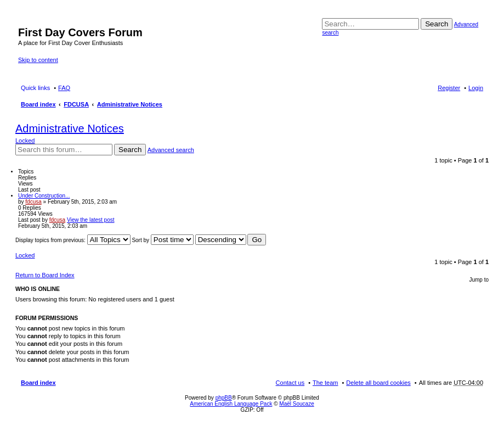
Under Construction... (44, 196)
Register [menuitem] (449, 88)
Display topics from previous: (73, 240)
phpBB (224, 398)
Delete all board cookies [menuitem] (378, 383)
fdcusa (33, 202)
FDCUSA (76, 104)
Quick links (35, 88)
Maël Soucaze (296, 404)
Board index (38, 104)
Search (437, 24)
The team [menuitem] (325, 383)
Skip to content (38, 60)
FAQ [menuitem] (64, 88)
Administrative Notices (130, 104)
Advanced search (171, 150)
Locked (25, 141)
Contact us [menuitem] (290, 383)
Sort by (162, 240)
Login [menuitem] (476, 88)
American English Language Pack (231, 404)
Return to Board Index (45, 275)
